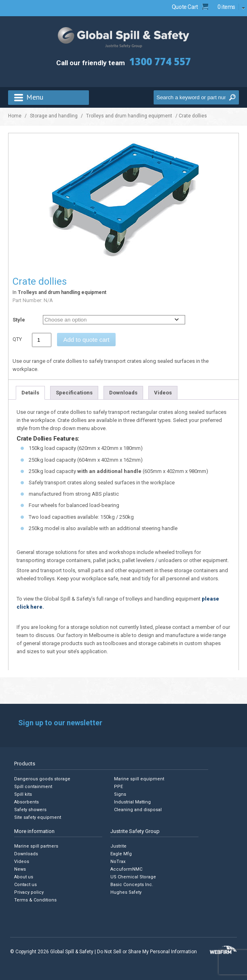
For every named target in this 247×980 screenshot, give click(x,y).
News (20, 869)
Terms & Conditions (35, 900)
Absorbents (26, 802)
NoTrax (118, 862)
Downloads (123, 393)
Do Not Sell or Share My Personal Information (147, 952)
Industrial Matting (132, 802)
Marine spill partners (36, 846)
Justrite (118, 846)
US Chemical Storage (133, 877)
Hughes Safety (126, 892)
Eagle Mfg (121, 854)
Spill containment (33, 787)
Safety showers (30, 810)
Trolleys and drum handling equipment (129, 116)
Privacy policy (29, 892)
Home (15, 116)
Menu (35, 97)
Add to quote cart (86, 340)
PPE (118, 787)
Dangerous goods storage (42, 779)
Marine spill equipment (139, 779)
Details (30, 393)
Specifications (74, 393)
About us (24, 877)
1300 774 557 (160, 61)
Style (19, 320)
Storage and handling (54, 116)
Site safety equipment (38, 817)
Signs (120, 794)
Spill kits (23, 794)
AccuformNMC (126, 869)
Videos (163, 393)
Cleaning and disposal (138, 810)
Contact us (25, 885)
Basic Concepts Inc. (132, 885)
